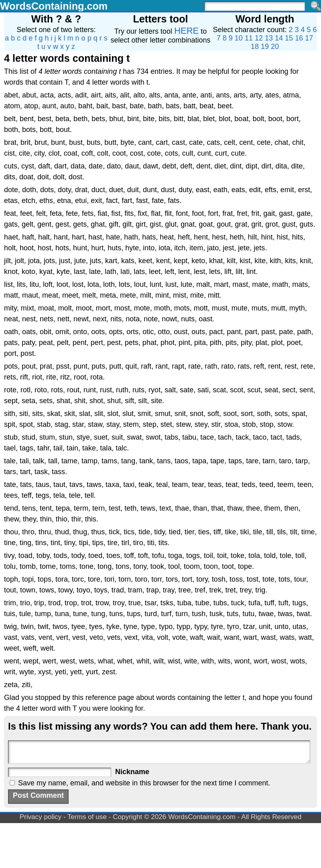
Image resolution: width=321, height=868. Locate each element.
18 (255, 47)
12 (259, 38)
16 (299, 38)
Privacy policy (41, 817)
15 (289, 38)
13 (269, 38)
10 (239, 38)
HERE (186, 31)
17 (309, 38)
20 (275, 47)
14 (279, 38)
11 (249, 38)
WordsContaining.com (54, 6)
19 (265, 47)
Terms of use (87, 817)
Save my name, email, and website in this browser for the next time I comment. (144, 783)
